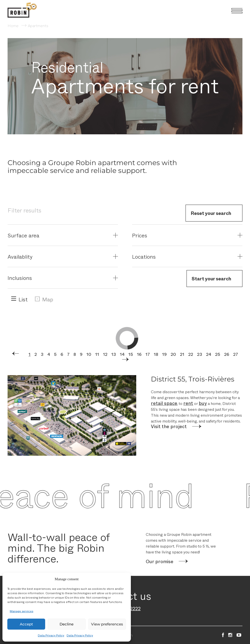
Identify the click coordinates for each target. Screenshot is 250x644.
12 (105, 354)
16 (139, 354)
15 (131, 354)
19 (165, 354)
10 (89, 354)
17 (148, 354)
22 (191, 354)
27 (236, 354)
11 (97, 354)
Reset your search (211, 213)
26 (227, 354)
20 (174, 354)
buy (203, 403)
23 (200, 354)
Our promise (160, 561)
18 (156, 354)
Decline (67, 624)
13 (114, 354)
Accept (26, 624)
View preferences (107, 624)
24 (209, 354)
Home (13, 25)
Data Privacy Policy (51, 635)
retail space (164, 403)
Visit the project (169, 426)
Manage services (21, 611)
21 (183, 354)
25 (218, 354)
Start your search (211, 278)
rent (188, 403)
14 (122, 354)
